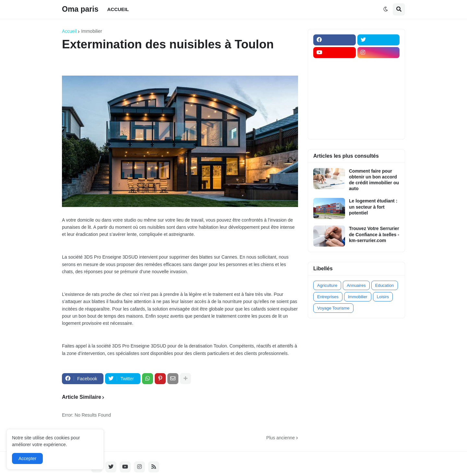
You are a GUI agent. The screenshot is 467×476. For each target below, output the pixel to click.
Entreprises (328, 297)
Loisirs (383, 297)
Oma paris (80, 9)
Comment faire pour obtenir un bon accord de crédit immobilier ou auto (374, 180)
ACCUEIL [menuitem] (118, 9)
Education (385, 285)
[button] (386, 9)
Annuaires (356, 285)
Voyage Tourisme (333, 308)
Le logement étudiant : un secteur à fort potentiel (373, 207)
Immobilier (92, 31)
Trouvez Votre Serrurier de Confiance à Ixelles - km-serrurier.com (374, 234)
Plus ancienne (281, 438)
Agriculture (327, 285)
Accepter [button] (27, 458)
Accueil (69, 31)
